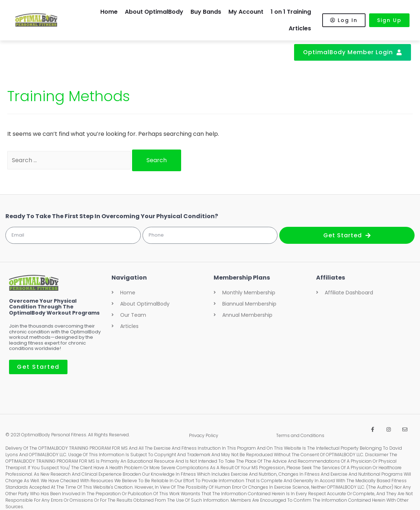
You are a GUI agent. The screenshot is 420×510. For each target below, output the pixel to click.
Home (109, 12)
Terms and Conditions (300, 435)
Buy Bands (206, 12)
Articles (300, 28)
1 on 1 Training (291, 12)
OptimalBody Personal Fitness (54, 435)
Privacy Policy (204, 435)
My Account (246, 12)
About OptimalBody (154, 12)
